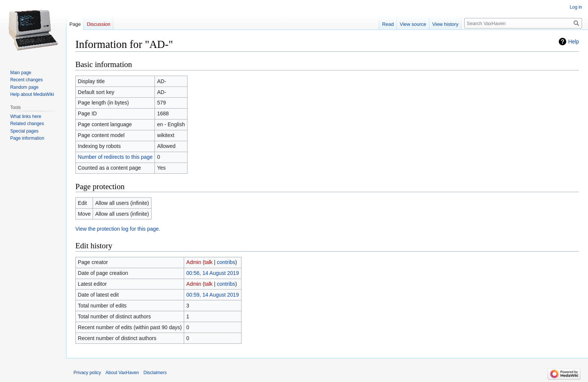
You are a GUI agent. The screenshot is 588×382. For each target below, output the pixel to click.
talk (208, 262)
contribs (226, 262)
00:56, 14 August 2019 (213, 273)
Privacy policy (87, 373)
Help (574, 42)
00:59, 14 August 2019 (213, 295)
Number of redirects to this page (115, 157)
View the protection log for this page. (118, 229)
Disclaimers (155, 373)
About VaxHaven (122, 373)
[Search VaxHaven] (523, 23)
